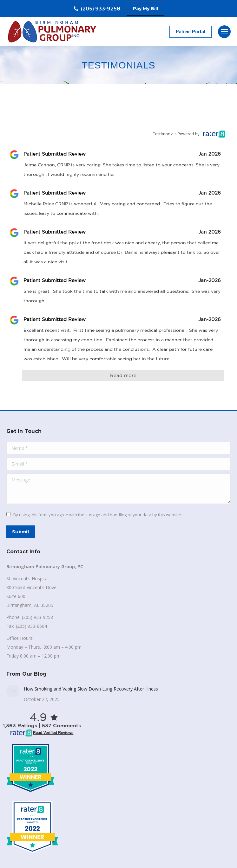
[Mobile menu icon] (224, 32)
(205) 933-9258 (97, 9)
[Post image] (13, 691)
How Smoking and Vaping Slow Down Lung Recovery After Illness (91, 689)
